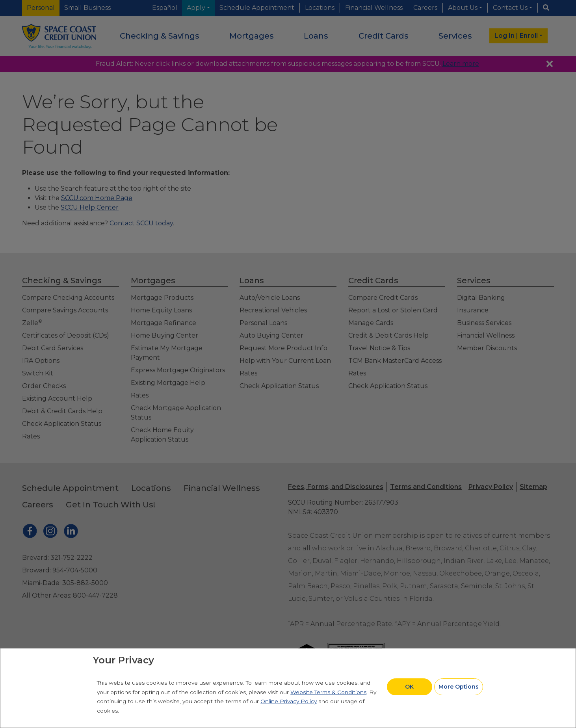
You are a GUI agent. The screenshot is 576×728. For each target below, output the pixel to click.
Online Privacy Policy (289, 701)
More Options (459, 687)
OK (409, 687)
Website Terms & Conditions (328, 692)
